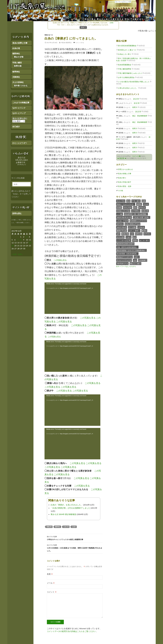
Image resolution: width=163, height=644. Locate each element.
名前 (50, 574)
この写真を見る (60, 260)
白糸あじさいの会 (123, 211)
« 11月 (14, 254)
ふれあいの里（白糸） (142, 217)
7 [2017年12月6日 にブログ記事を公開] (18, 240)
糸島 (144, 201)
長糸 (128, 201)
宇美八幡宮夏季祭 (125, 69)
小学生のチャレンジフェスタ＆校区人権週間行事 (75, 538)
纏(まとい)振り (135, 264)
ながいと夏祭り (134, 231)
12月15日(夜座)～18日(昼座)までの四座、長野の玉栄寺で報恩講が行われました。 (75, 548)
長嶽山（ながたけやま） (126, 204)
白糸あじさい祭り (125, 54)
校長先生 (142, 208)
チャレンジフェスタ (124, 260)
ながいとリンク (19, 108)
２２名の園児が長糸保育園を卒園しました (134, 82)
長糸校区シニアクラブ (138, 221)
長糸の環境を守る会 (132, 224)
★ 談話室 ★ (122, 158)
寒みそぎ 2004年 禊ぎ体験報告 (63, 514)
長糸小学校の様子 (125, 182)
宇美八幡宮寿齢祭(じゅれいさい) (130, 73)
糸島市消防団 (122, 227)
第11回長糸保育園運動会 (127, 46)
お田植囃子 (143, 260)
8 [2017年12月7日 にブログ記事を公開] (21, 240)
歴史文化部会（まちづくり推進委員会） (131, 250)
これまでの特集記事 (21, 102)
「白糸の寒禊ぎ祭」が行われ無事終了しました (70, 508)
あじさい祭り (144, 240)
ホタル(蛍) (120, 237)
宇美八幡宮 (136, 201)
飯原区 (144, 231)
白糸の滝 (66, 527)
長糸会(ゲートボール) (124, 257)
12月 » (20, 254)
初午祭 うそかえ (21, 86)
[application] (72, 298)
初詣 (135, 260)
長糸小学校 (121, 201)
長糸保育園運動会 (125, 65)
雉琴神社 (147, 234)
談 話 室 (136, 99)
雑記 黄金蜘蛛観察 (140, 116)
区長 (135, 208)
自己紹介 (16, 126)
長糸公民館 (128, 208)
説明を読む (17, 213)
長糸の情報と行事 (125, 174)
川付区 (146, 204)
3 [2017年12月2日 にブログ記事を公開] (26, 237)
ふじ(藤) (120, 214)
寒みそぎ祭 (19, 57)
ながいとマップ (19, 113)
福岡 (118, 234)
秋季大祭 (139, 234)
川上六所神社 (18, 82)
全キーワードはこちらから (126, 266)
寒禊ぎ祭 (49, 527)
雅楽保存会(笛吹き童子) (125, 244)
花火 (134, 237)
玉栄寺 (128, 237)
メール (51, 583)
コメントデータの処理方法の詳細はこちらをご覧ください (71, 631)
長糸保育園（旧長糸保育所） (127, 254)
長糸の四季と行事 (20, 43)
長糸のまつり (49, 35)
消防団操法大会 (122, 264)
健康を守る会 (122, 231)
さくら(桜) (132, 227)
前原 (132, 234)
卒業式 (135, 240)
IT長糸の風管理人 (66, 43)
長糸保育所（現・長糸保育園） (136, 214)
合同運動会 (136, 211)
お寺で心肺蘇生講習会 (126, 77)
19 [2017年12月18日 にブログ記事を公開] (13, 246)
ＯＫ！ (83, 27)
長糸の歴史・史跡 (125, 186)
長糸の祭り (122, 178)
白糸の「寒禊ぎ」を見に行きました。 (67, 505)
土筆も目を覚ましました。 (128, 88)
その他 (120, 190)
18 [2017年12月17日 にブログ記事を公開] (30, 243)
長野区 (139, 204)
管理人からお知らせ (125, 169)
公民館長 (141, 227)
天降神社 (16, 77)
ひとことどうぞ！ (20, 143)
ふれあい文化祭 (122, 221)
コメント (52, 592)
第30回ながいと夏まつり (127, 50)
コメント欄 (136, 156)
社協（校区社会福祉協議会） (127, 247)
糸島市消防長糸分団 (124, 217)
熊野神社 (58, 527)
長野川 (135, 107)
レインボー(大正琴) (124, 240)
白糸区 (74, 527)
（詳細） (112, 23)
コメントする (80, 43)
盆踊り (137, 257)
